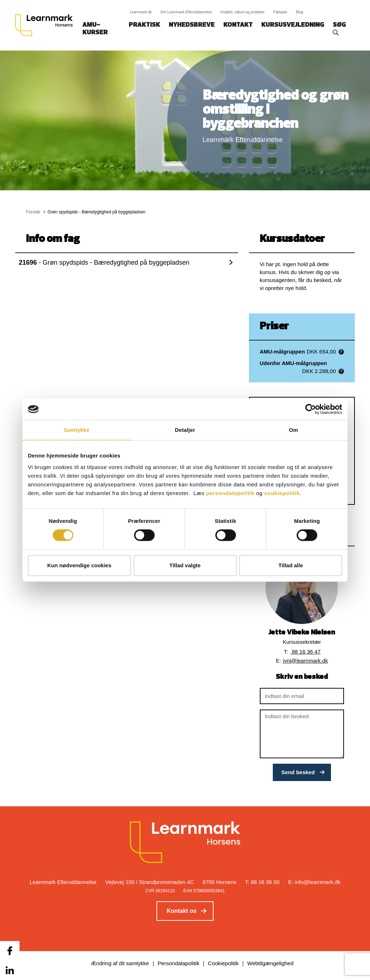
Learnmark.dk (141, 12)
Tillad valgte (185, 565)
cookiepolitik (282, 493)
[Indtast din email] (302, 696)
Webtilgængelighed (270, 963)
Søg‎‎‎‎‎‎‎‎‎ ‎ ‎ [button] (340, 25)
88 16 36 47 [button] (306, 652)
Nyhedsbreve (192, 25)
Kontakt (238, 25)
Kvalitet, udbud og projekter (242, 12)
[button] (341, 352)
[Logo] (47, 25)
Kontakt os (182, 911)
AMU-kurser (95, 29)
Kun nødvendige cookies (79, 565)
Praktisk (144, 25)
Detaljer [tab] (185, 430)
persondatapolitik (231, 493)
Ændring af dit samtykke (120, 963)
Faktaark (280, 12)
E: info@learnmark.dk (314, 882)
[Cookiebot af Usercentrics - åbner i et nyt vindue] (311, 409)
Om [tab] (293, 430)
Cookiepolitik (223, 963)
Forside (33, 212)
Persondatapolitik (178, 963)
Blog (300, 12)
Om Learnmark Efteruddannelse (186, 12)
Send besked (298, 772)
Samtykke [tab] (77, 430)
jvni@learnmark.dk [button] (305, 661)
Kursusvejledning (293, 25)
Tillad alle (291, 565)
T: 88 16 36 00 (262, 882)
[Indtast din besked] (302, 734)
